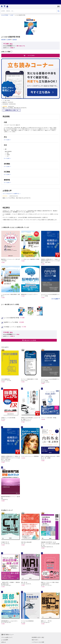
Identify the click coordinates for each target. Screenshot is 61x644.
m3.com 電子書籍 (5, 15)
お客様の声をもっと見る (11, 110)
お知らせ (3, 642)
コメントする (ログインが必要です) (11, 194)
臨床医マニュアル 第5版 (11, 322)
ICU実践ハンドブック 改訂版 (12, 327)
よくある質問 (5, 640)
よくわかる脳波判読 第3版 (12, 318)
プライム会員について (7, 637)
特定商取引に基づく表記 (38, 637)
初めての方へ (35, 640)
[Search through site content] (29, 11)
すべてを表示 (55, 299)
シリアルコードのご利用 (38, 642)
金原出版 (15, 40)
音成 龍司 (3, 40)
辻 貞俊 (11, 15)
